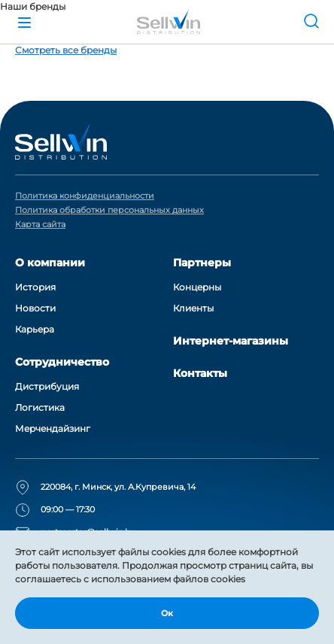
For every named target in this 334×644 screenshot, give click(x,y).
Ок (167, 613)
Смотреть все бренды (66, 50)
